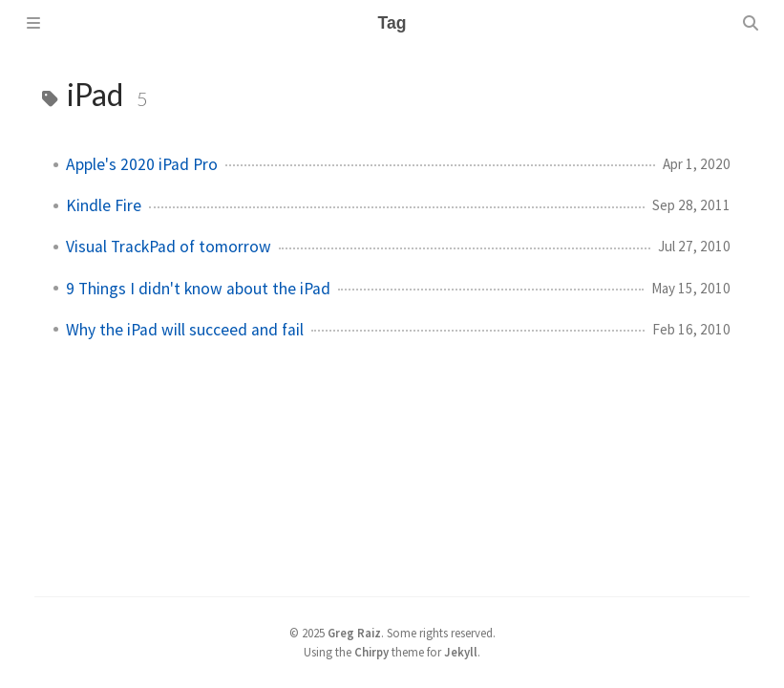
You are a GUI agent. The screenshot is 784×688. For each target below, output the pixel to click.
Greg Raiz (354, 633)
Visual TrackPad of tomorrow (169, 247)
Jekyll (461, 652)
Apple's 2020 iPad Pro (142, 164)
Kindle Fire (104, 205)
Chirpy (371, 652)
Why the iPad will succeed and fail (185, 330)
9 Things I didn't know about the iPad (198, 289)
